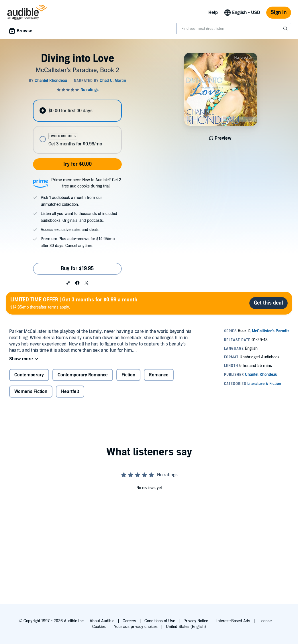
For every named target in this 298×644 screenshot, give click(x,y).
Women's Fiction (31, 392)
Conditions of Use (160, 621)
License (265, 621)
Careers (129, 621)
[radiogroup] (77, 127)
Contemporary (29, 375)
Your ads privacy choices (136, 627)
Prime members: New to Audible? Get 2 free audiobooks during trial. (86, 183)
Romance (159, 375)
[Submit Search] (286, 29)
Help (213, 13)
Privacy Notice (196, 621)
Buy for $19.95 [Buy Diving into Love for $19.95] (77, 269)
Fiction (128, 375)
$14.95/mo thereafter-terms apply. (74, 303)
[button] (68, 283)
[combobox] (234, 29)
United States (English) (186, 627)
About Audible (102, 621)
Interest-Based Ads (233, 621)
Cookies (99, 627)
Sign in (279, 12)
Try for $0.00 (77, 164)
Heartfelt (70, 392)
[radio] (77, 111)
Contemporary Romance (83, 375)
